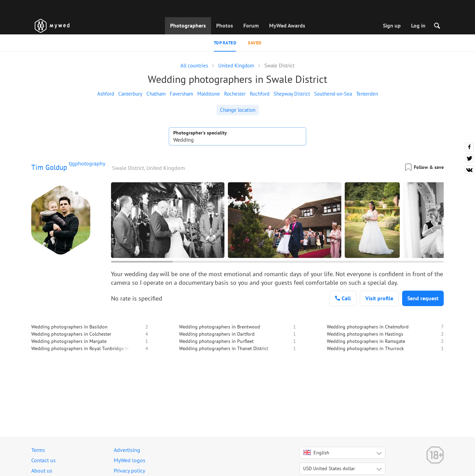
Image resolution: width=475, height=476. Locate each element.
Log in (418, 25)
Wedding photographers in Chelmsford (368, 327)
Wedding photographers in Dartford (217, 334)
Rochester (235, 94)
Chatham (156, 94)
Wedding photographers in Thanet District (224, 348)
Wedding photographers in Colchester (71, 334)
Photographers (188, 25)
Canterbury (130, 94)
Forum (251, 25)
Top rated (225, 43)
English (316, 453)
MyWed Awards (287, 25)
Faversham (181, 94)
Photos (225, 25)
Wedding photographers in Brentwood (220, 327)
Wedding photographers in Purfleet (216, 341)
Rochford (260, 94)
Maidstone (209, 94)
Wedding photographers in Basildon (69, 327)
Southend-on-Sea (333, 94)
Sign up (392, 25)
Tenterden (367, 94)
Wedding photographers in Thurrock (365, 348)
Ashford (106, 94)
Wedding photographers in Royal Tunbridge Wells (84, 348)
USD (329, 468)
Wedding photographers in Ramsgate (366, 341)
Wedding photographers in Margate (69, 341)
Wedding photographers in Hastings (365, 334)
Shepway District (292, 94)
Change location (238, 110)
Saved (255, 43)
